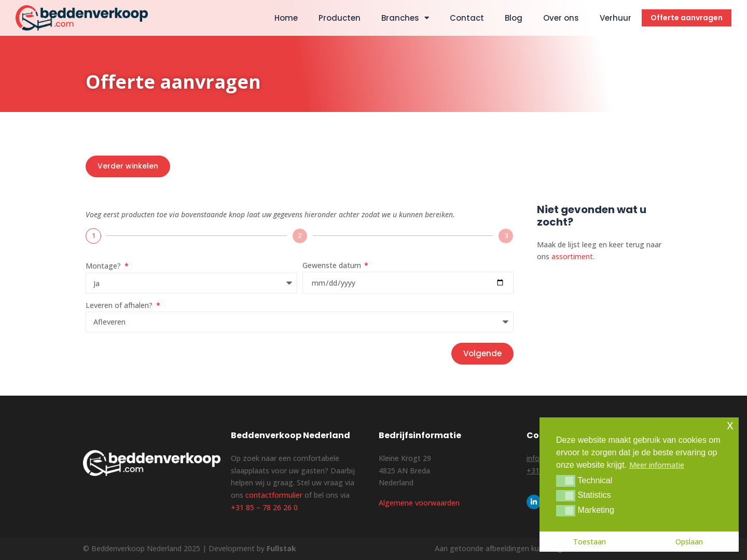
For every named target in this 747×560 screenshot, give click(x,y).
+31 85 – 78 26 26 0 (264, 507)
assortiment (572, 256)
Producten (340, 18)
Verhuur (615, 18)
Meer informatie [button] (657, 465)
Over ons (561, 18)
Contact (467, 18)
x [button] (730, 425)
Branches (405, 18)
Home (286, 18)
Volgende (482, 353)
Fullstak (281, 548)
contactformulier (274, 495)
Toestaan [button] (590, 542)
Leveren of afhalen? (120, 305)
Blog (514, 18)
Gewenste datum (333, 265)
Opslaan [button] (689, 542)
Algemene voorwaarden (419, 503)
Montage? (104, 266)
